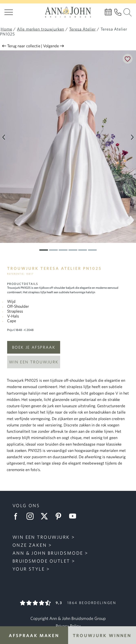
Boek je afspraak (34, 347)
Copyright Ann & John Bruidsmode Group (68, 618)
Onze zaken (30, 545)
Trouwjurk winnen (102, 635)
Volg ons (26, 506)
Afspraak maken (34, 635)
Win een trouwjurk (34, 362)
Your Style (29, 569)
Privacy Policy (68, 626)
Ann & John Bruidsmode (48, 553)
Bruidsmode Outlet (41, 561)
